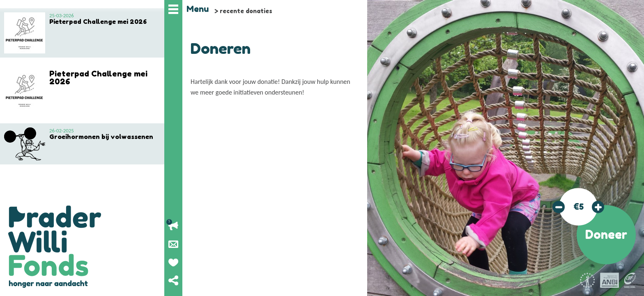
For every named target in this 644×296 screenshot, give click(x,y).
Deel (173, 280)
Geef (173, 262)
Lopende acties (173, 226)
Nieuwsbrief (173, 244)
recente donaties (246, 11)
